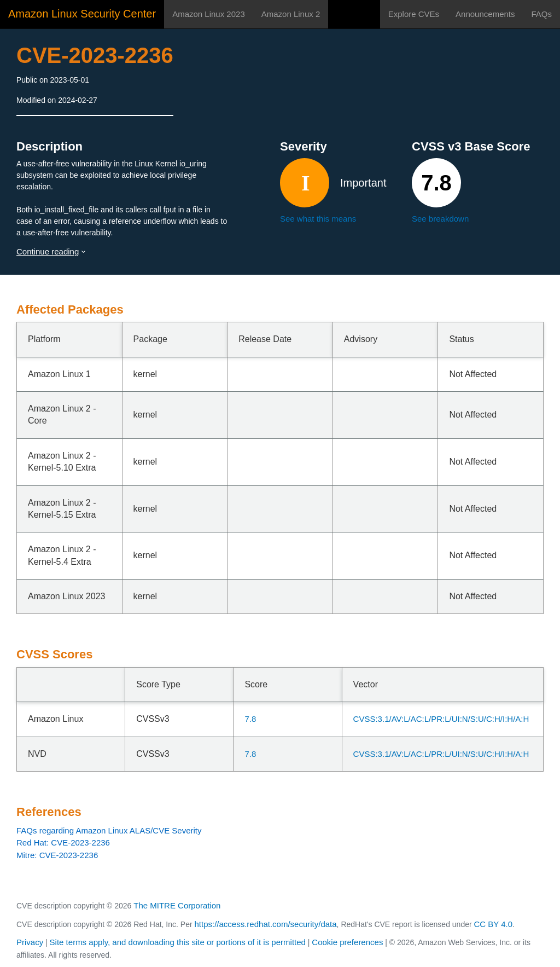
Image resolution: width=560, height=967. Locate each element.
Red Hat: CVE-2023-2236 (63, 842)
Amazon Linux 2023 (209, 14)
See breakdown (440, 219)
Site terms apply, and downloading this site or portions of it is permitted (178, 942)
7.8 (250, 719)
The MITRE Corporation (177, 905)
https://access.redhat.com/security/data (265, 924)
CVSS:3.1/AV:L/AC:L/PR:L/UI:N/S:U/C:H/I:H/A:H (441, 719)
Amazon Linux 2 (291, 14)
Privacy (30, 942)
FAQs (541, 14)
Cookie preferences (347, 942)
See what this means (318, 219)
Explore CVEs (414, 14)
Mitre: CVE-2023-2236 (57, 855)
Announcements (485, 14)
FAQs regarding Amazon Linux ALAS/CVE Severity (109, 830)
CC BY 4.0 (494, 924)
